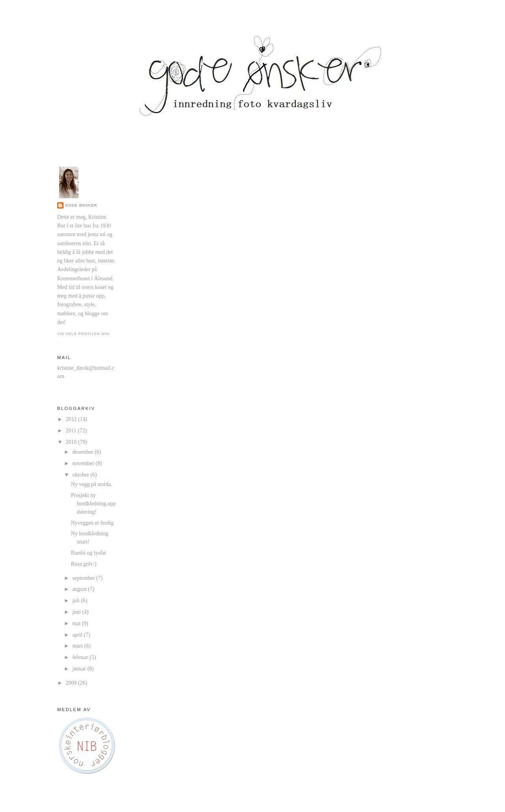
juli (77, 601)
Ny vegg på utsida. (92, 484)
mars (78, 646)
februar (81, 657)
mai (77, 623)
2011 (72, 431)
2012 (72, 419)
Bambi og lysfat (89, 553)
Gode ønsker (81, 205)
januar (80, 669)
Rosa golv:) (84, 564)
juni (77, 612)
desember (83, 452)
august (80, 589)
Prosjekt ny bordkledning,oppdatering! (94, 504)
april (78, 635)
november (84, 463)
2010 (72, 442)
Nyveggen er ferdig (92, 523)
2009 (72, 683)
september (84, 578)
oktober (81, 475)
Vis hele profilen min (83, 334)
